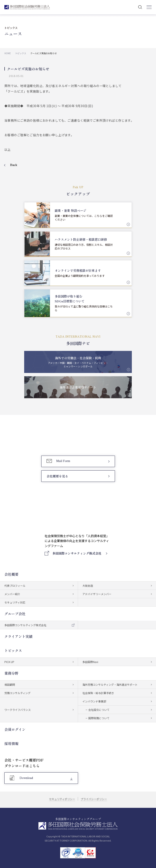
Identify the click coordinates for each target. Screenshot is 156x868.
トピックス (13, 650)
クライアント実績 (18, 636)
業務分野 (11, 673)
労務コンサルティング (17, 693)
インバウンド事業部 (94, 701)
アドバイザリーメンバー (97, 594)
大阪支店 (88, 586)
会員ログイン (15, 729)
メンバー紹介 (12, 594)
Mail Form (63, 461)
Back (14, 165)
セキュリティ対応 (15, 602)
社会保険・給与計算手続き (98, 693)
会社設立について (99, 710)
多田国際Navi (90, 662)
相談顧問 (10, 685)
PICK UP (9, 662)
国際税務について (99, 718)
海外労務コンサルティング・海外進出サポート (110, 685)
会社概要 (11, 574)
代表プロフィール (15, 586)
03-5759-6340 (65, 441)
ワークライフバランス (18, 710)
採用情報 (11, 743)
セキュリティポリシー (62, 799)
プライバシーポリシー (94, 799)
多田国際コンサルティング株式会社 (25, 625)
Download (26, 778)
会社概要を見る (57, 476)
